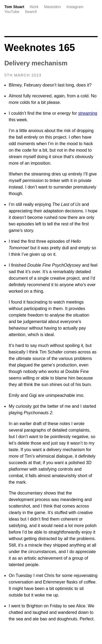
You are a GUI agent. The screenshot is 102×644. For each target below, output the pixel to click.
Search (31, 12)
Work (34, 7)
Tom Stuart (14, 7)
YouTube (12, 12)
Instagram (75, 7)
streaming (88, 113)
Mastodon (52, 7)
